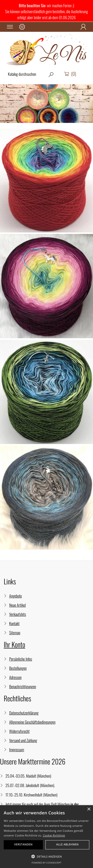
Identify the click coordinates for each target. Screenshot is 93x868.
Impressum (17, 750)
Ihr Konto (14, 645)
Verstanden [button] (23, 845)
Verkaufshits (18, 614)
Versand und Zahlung (23, 740)
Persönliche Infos (21, 659)
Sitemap (15, 633)
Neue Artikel (17, 605)
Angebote (15, 596)
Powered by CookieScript (46, 863)
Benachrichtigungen (23, 686)
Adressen (15, 677)
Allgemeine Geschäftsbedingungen (32, 722)
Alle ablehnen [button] (67, 845)
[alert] (46, 837)
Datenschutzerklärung (24, 713)
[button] (46, 856)
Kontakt (14, 623)
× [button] (89, 810)
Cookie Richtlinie (54, 836)
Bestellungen (18, 668)
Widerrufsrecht (19, 731)
